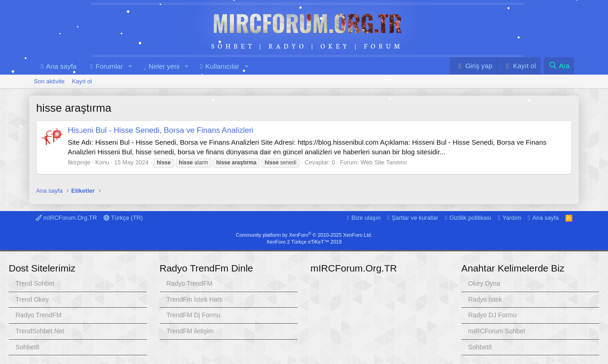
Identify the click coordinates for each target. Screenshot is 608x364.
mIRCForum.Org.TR (307, 22)
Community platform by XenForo (304, 235)
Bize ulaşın (366, 218)
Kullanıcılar (222, 66)
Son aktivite (49, 81)
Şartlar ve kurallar (415, 218)
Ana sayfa (61, 66)
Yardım (512, 218)
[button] (130, 66)
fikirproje (79, 162)
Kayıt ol (82, 81)
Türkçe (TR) (123, 218)
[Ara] (559, 66)
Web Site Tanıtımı (384, 162)
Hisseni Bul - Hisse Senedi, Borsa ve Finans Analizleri (160, 130)
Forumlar (109, 66)
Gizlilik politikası (471, 218)
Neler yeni (164, 66)
